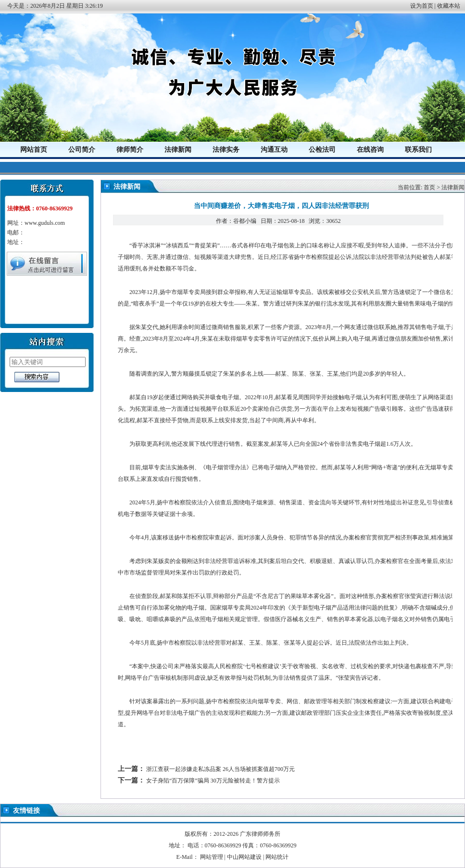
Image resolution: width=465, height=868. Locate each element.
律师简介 (130, 150)
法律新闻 (178, 150)
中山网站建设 (244, 857)
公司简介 (82, 150)
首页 (429, 187)
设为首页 (422, 6)
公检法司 (322, 150)
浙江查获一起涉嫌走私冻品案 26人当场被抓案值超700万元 (220, 769)
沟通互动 (274, 150)
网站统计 (277, 857)
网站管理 (212, 857)
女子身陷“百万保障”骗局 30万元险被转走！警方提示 (213, 781)
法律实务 (226, 150)
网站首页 (34, 150)
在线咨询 (370, 150)
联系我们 (418, 150)
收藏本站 (449, 6)
